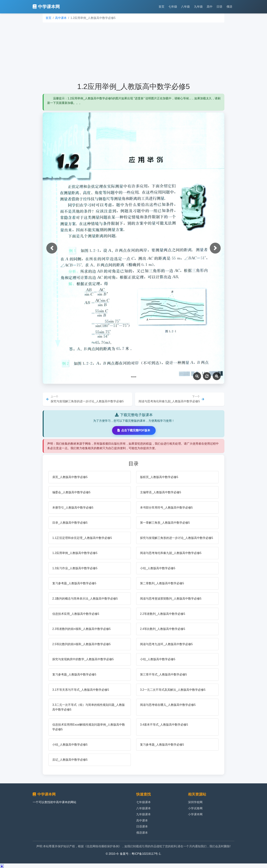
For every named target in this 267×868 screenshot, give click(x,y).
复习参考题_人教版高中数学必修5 (74, 583)
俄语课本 (142, 833)
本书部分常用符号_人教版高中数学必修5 (166, 508)
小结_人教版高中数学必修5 (158, 568)
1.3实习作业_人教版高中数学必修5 (75, 568)
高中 (210, 7)
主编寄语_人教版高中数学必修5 (161, 492)
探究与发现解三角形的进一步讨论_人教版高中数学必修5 (177, 538)
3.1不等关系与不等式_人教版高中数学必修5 (81, 690)
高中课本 (61, 18)
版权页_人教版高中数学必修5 (159, 477)
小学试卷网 (195, 808)
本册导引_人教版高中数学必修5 (73, 508)
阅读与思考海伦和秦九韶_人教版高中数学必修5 (171, 553)
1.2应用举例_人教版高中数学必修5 (75, 553)
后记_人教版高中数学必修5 (70, 760)
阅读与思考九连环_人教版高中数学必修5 (166, 644)
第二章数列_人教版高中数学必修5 (162, 583)
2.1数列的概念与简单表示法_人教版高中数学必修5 (85, 599)
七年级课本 (143, 802)
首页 (161, 7)
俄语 (229, 7)
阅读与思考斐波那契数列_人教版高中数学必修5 (171, 599)
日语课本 (142, 826)
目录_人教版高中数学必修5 (70, 523)
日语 (219, 7)
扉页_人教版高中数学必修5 (70, 477)
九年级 (198, 7)
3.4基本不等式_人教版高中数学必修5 (164, 725)
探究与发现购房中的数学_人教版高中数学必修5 (83, 659)
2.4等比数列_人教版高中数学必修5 (163, 629)
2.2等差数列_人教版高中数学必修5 (163, 614)
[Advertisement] (133, 52)
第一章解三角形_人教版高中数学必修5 (165, 523)
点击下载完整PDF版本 (134, 430)
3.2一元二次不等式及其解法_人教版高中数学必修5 (173, 690)
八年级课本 (143, 808)
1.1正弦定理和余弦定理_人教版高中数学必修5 (82, 538)
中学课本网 (46, 7)
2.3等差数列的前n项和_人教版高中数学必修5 (81, 629)
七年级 (173, 7)
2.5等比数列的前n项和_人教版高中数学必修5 (81, 644)
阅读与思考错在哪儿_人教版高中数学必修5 (168, 705)
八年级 (185, 7)
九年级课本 (143, 814)
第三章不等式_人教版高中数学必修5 (163, 674)
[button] (52, 248)
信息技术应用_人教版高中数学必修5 (76, 614)
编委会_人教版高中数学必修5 (71, 492)
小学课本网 (195, 814)
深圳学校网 (195, 802)
